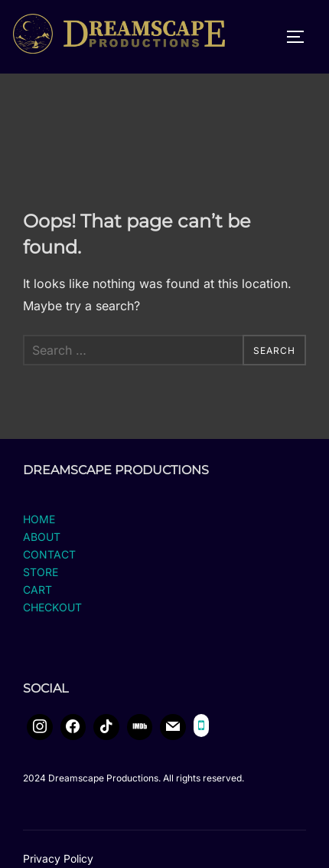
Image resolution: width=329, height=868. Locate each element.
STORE (41, 584)
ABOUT (42, 549)
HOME (39, 531)
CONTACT (49, 567)
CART (37, 603)
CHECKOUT (52, 620)
